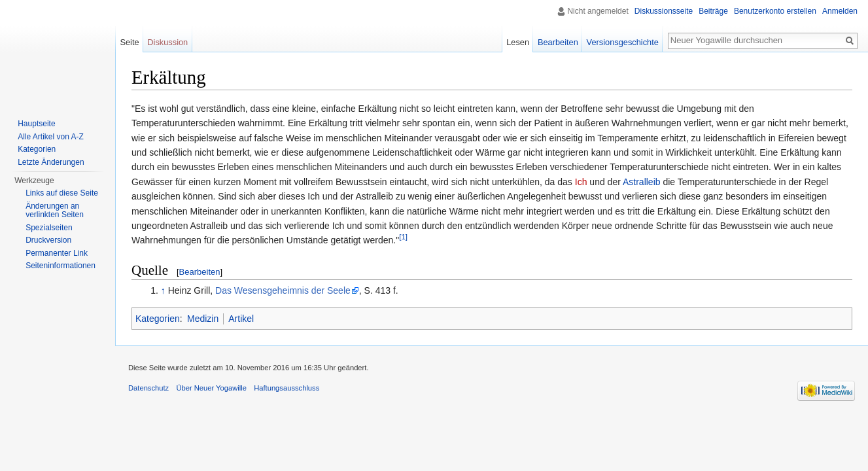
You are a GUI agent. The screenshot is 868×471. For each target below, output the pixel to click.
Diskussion (167, 42)
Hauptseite (36, 124)
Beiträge (713, 11)
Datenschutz (148, 388)
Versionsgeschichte (623, 42)
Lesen (518, 42)
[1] (403, 237)
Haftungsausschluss (286, 388)
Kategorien (158, 319)
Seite (129, 42)
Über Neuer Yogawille (211, 388)
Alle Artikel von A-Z (51, 137)
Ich (581, 182)
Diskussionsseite (664, 11)
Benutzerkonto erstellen (775, 11)
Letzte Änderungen (51, 162)
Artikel (241, 319)
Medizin (203, 319)
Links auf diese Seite (62, 193)
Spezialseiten (49, 228)
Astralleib (642, 182)
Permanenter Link (57, 253)
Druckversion (48, 240)
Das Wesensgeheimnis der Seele (283, 290)
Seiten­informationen (61, 266)
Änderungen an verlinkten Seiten (55, 211)
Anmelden (840, 11)
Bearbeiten (200, 272)
